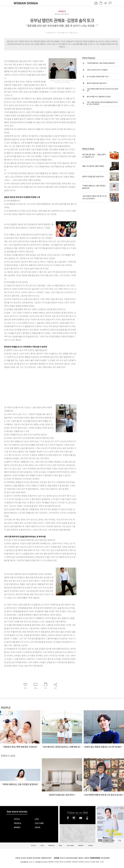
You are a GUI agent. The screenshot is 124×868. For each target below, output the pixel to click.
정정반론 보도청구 (46, 858)
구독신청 (17, 858)
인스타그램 (74, 818)
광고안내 (23, 858)
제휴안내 (81, 858)
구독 (113, 840)
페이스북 (68, 818)
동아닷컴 (57, 858)
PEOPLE (62, 11)
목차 (107, 840)
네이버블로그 (87, 818)
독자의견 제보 (36, 858)
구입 (119, 840)
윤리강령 (29, 858)
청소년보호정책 (105, 858)
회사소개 (63, 858)
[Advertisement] (35, 385)
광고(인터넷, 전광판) (72, 858)
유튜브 (81, 818)
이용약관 (87, 858)
